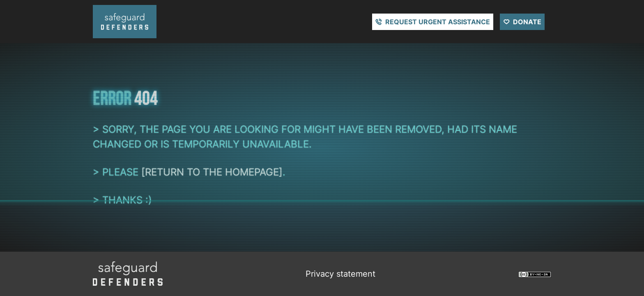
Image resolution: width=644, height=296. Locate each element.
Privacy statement (340, 274)
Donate (527, 22)
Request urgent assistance (438, 22)
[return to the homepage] (212, 172)
